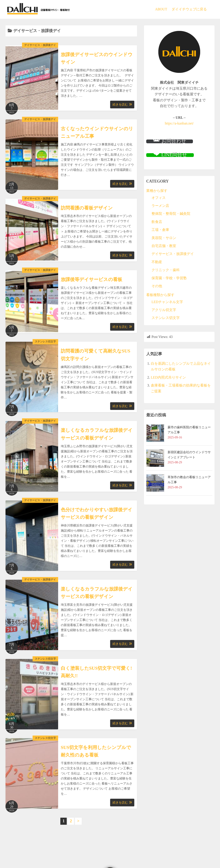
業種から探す (157, 191)
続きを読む (122, 105)
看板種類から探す (160, 295)
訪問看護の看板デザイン (87, 208)
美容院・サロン (164, 238)
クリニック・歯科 (166, 270)
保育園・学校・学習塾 (169, 278)
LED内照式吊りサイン (168, 377)
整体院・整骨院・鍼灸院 (171, 214)
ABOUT (161, 9)
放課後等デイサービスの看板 (92, 279)
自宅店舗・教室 (164, 246)
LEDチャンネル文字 (167, 302)
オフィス (159, 198)
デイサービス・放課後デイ (40, 45)
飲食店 (157, 222)
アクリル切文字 (164, 310)
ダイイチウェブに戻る (189, 9)
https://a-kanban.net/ (179, 123)
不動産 (157, 262)
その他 (157, 286)
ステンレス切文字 (45, 342)
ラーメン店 (160, 206)
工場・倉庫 (160, 230)
